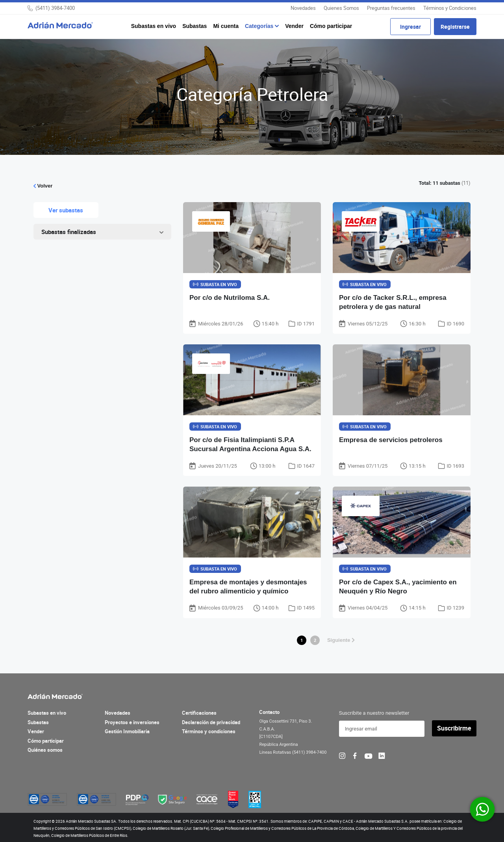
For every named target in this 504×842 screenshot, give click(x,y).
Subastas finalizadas (69, 232)
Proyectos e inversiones (132, 722)
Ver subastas (66, 210)
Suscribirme (454, 729)
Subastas (195, 26)
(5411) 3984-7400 (55, 8)
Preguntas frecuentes (391, 8)
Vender (294, 26)
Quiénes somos (45, 750)
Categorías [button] (260, 26)
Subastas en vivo (154, 26)
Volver (43, 186)
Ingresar (410, 27)
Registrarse (455, 27)
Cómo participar (331, 26)
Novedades (303, 8)
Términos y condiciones (209, 732)
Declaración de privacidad (211, 722)
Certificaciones (199, 713)
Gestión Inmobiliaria (127, 732)
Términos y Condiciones (450, 8)
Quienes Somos (341, 8)
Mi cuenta (226, 26)
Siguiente (341, 640)
